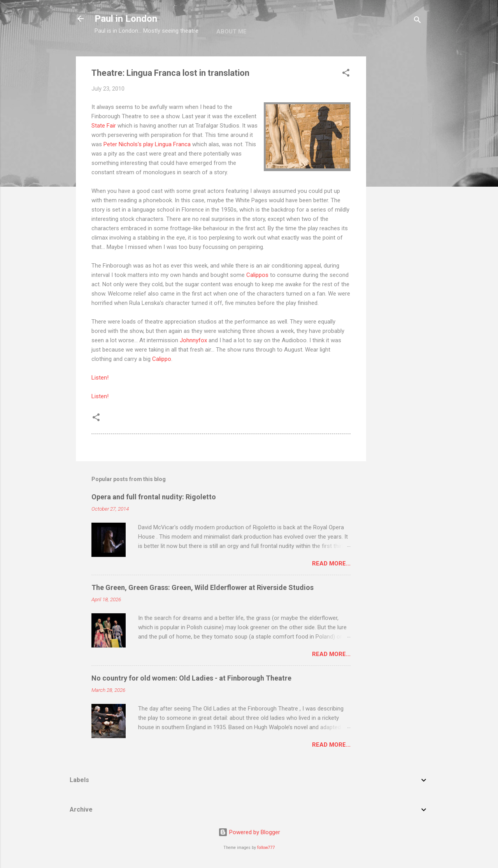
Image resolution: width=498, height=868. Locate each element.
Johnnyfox (193, 340)
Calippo (162, 359)
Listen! (100, 378)
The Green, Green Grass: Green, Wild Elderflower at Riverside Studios (203, 587)
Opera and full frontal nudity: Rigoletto (154, 497)
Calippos (257, 275)
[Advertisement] (397, 173)
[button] (346, 74)
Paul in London (126, 19)
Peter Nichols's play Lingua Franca (147, 144)
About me (231, 31)
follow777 (266, 848)
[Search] (417, 21)
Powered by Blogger (249, 832)
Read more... (331, 563)
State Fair (104, 126)
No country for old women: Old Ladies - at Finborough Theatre (191, 678)
